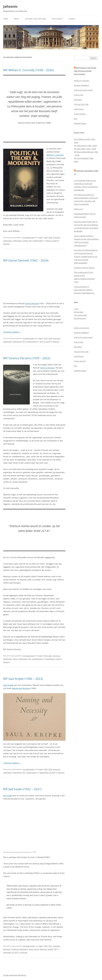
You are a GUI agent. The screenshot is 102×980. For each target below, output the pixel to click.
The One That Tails (81, 104)
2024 (50, 338)
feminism (43, 949)
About (17, 19)
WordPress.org (80, 318)
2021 (50, 946)
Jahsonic (10, 6)
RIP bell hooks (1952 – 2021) (22, 789)
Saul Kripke (8, 685)
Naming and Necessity (21, 688)
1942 (46, 338)
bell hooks (8, 796)
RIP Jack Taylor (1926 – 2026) (85, 149)
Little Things (79, 109)
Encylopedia (57, 19)
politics (25, 241)
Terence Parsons (47, 368)
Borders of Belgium (81, 85)
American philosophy (20, 949)
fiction (15, 659)
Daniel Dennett (32, 303)
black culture (34, 949)
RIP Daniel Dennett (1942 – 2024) (26, 260)
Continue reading (12, 332)
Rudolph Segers (80, 123)
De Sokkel (78, 100)
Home (6, 19)
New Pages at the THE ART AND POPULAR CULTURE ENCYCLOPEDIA (85, 71)
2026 (50, 237)
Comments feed (80, 315)
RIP (30, 241)
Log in (76, 309)
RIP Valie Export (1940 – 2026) (86, 146)
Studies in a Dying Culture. (84, 268)
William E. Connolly (55, 155)
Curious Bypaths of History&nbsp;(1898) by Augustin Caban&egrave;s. (84, 290)
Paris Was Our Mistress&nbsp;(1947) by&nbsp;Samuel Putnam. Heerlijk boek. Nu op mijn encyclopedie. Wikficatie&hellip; (86, 256)
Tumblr (72, 19)
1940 (46, 769)
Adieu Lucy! (78, 209)
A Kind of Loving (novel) (83, 90)
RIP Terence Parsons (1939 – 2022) (27, 358)
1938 (46, 237)
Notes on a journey (82, 81)
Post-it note (79, 95)
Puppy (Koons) (80, 114)
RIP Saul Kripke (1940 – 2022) (23, 679)
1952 (46, 946)
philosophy (17, 241)
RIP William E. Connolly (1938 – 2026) (28, 70)
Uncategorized (28, 237)
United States (38, 241)
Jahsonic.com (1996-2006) (36, 19)
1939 (46, 656)
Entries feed (79, 312)
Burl (76, 119)
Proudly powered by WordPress (15, 975)
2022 (50, 656)
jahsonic (6, 244)
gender (51, 949)
